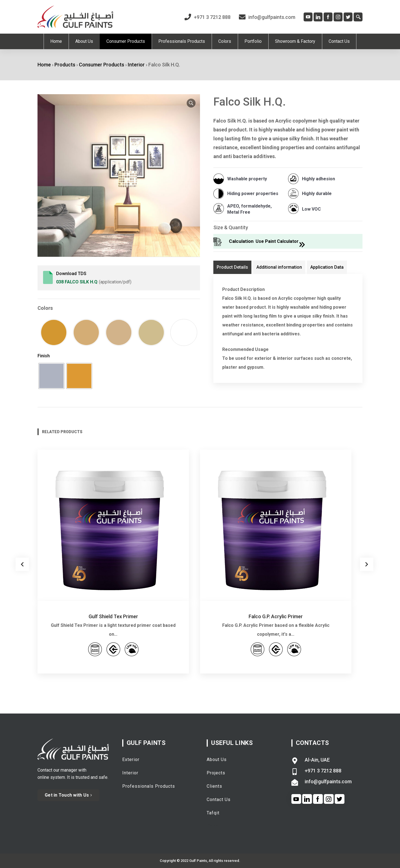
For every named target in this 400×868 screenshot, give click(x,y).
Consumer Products (102, 65)
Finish (44, 356)
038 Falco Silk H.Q (77, 282)
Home (44, 65)
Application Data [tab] (327, 267)
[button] (191, 103)
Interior (136, 65)
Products (65, 65)
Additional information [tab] (279, 267)
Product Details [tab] (232, 267)
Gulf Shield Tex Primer (113, 616)
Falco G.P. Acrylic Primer (276, 616)
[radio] (51, 376)
